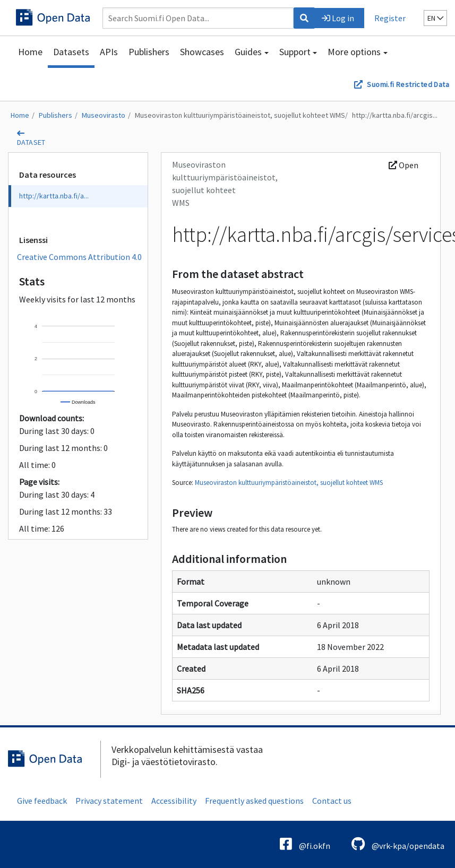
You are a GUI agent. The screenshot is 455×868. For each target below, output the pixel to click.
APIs (109, 52)
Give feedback (42, 801)
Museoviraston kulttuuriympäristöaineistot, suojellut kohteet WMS (240, 115)
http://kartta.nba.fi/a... (54, 196)
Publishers (149, 52)
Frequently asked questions (254, 801)
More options (354, 52)
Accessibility (174, 801)
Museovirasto (104, 115)
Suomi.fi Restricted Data (408, 84)
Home (30, 52)
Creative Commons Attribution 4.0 (79, 257)
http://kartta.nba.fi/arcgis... (395, 115)
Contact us (332, 801)
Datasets (71, 52)
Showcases (202, 52)
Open (404, 165)
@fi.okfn (305, 844)
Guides (248, 52)
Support (295, 52)
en (435, 18)
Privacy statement (109, 801)
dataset (31, 142)
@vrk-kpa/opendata (398, 844)
